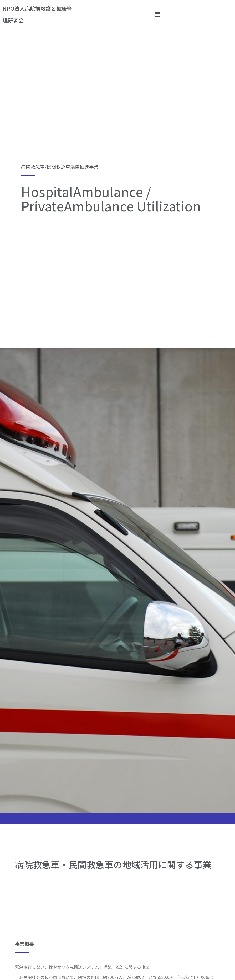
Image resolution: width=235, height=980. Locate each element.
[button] (157, 14)
